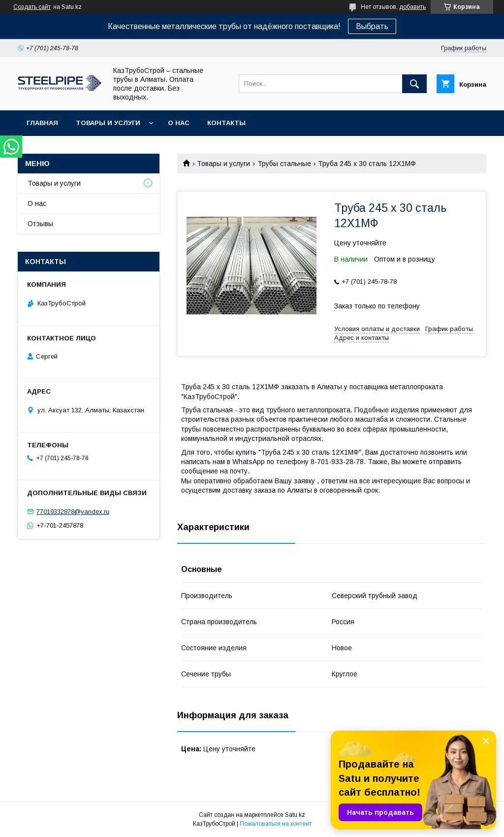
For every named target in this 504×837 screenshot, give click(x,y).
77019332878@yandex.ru (73, 512)
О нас (179, 123)
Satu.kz (295, 815)
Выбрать (372, 26)
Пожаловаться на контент (276, 824)
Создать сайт (32, 7)
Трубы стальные (284, 164)
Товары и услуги (108, 123)
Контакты (226, 123)
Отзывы (40, 224)
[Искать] (414, 84)
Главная (42, 123)
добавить (412, 7)
